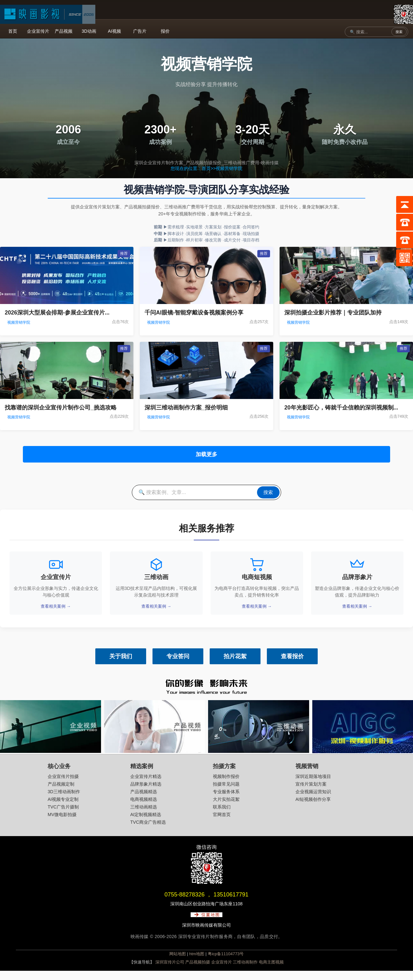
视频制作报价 (226, 785)
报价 (165, 31)
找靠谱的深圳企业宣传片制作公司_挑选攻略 (61, 408)
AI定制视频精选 (146, 823)
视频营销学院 (229, 168)
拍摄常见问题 (226, 793)
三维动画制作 (245, 971)
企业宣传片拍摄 (63, 785)
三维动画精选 (144, 816)
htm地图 (197, 963)
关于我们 (121, 665)
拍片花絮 (235, 665)
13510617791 (231, 903)
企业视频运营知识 (313, 801)
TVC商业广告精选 (148, 831)
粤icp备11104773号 (226, 963)
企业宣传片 (38, 31)
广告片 (140, 31)
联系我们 (222, 816)
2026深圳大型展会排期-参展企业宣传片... (57, 313)
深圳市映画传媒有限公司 (207, 934)
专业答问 (178, 665)
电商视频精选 (144, 808)
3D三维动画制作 (64, 801)
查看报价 (292, 665)
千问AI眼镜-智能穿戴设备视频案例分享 (194, 313)
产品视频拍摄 (198, 971)
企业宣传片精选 (146, 785)
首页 (13, 31)
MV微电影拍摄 (62, 823)
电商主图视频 (271, 971)
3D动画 (89, 31)
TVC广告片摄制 (63, 816)
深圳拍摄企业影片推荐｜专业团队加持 (333, 313)
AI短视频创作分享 (313, 808)
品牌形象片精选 (146, 793)
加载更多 (207, 456)
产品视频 (64, 31)
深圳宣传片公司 (170, 971)
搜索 (399, 32)
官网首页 (222, 823)
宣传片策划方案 (311, 793)
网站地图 (178, 963)
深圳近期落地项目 (313, 785)
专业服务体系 (226, 801)
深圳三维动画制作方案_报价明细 (186, 408)
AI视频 (114, 31)
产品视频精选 (144, 801)
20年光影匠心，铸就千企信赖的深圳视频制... (341, 408)
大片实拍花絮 (226, 808)
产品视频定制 (61, 793)
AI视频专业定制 (63, 808)
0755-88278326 (185, 903)
